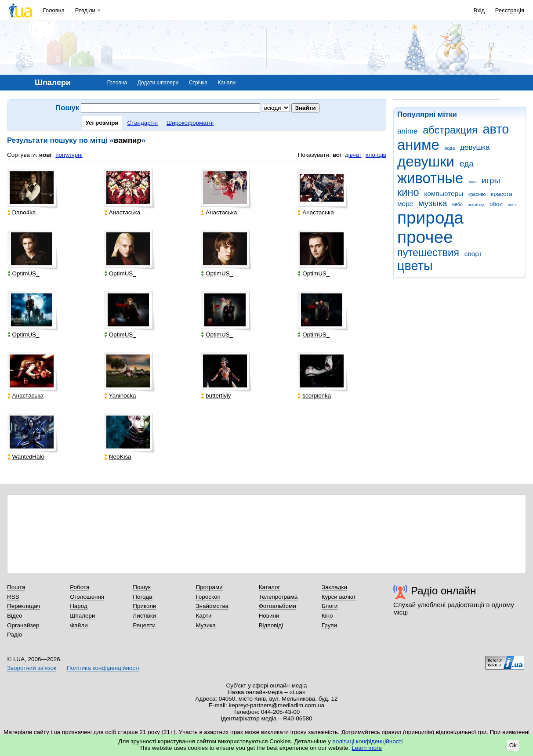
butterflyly (216, 396)
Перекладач (24, 606)
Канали (227, 83)
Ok (513, 745)
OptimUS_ (24, 273)
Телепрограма (278, 597)
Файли (79, 625)
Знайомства (212, 606)
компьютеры (444, 194)
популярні (69, 155)
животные (430, 178)
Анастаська (122, 212)
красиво (477, 194)
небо (457, 204)
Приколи (144, 606)
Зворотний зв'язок (32, 668)
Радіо (15, 635)
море (405, 204)
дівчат (353, 155)
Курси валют (339, 597)
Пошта (16, 587)
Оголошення (87, 597)
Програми (209, 587)
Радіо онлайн (444, 591)
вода (450, 148)
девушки (426, 161)
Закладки (334, 587)
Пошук (142, 587)
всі (337, 155)
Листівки (144, 616)
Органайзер (23, 625)
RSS (13, 597)
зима (472, 182)
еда (467, 164)
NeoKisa (118, 457)
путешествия (428, 253)
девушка (475, 147)
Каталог (270, 587)
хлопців (376, 155)
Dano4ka (22, 212)
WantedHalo (26, 457)
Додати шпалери (158, 83)
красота (501, 194)
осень (513, 205)
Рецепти (144, 625)
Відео (15, 616)
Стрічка (198, 83)
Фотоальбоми (277, 606)
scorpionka (314, 396)
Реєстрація (510, 10)
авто (496, 129)
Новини (269, 616)
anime (407, 131)
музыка (433, 203)
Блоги (330, 606)
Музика (205, 625)
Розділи (85, 10)
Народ (79, 606)
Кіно (327, 616)
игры (491, 180)
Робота (80, 587)
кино (408, 192)
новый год (476, 205)
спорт (473, 254)
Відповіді (271, 625)
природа (430, 218)
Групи (329, 625)
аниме (418, 145)
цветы (415, 266)
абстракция (450, 130)
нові (45, 155)
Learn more (367, 748)
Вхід (479, 10)
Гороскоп (208, 597)
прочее (425, 237)
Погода (142, 597)
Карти (203, 616)
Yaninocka (120, 396)
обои (496, 204)
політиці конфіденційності (368, 741)
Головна (54, 10)
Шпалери (82, 616)
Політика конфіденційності (103, 668)
